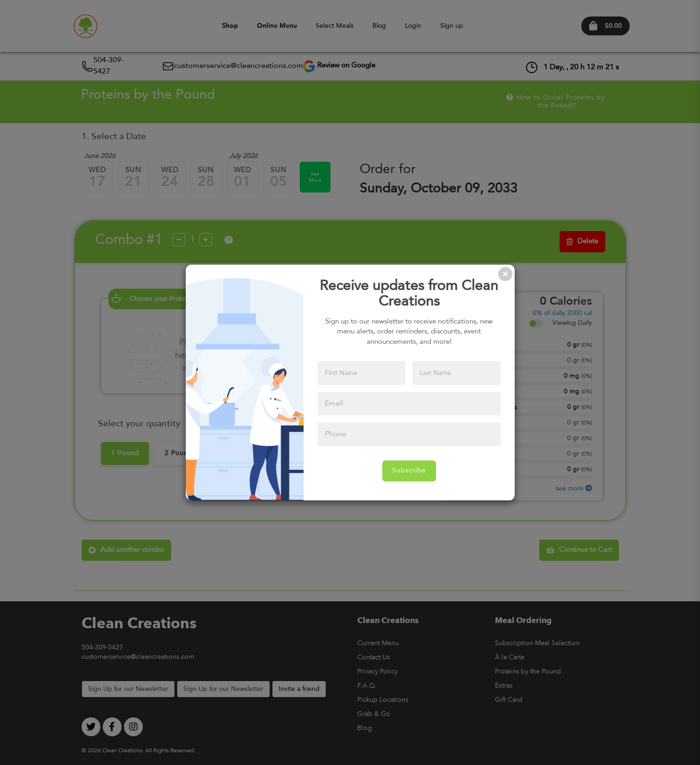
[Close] (505, 274)
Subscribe (409, 471)
